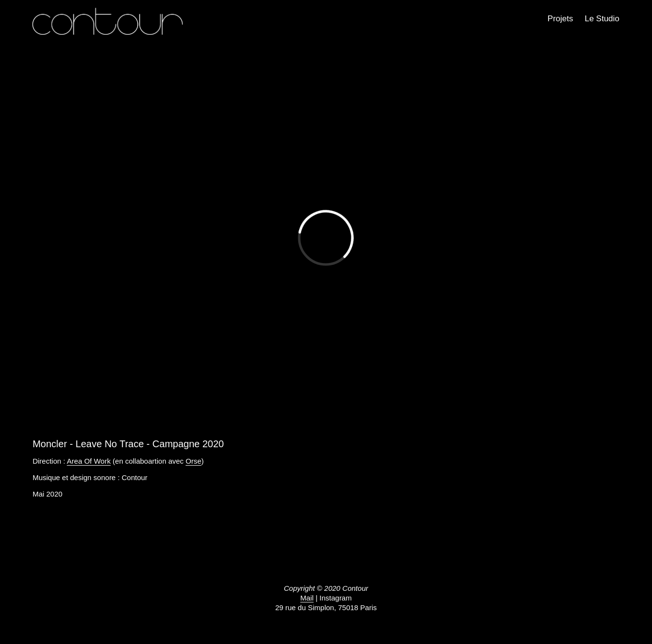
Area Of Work (89, 461)
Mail (307, 598)
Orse (194, 461)
